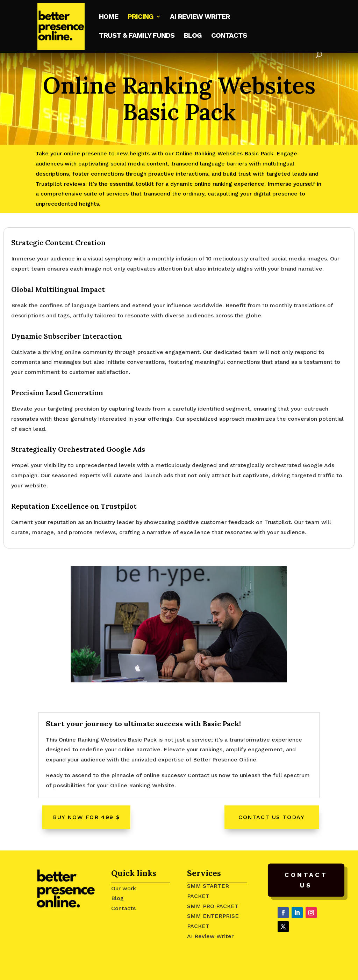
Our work (124, 888)
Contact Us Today (272, 817)
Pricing (141, 17)
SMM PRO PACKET (213, 906)
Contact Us (306, 880)
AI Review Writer (210, 936)
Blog (193, 36)
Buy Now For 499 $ (86, 817)
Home (109, 17)
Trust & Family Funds (137, 36)
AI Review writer (200, 17)
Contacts (229, 36)
